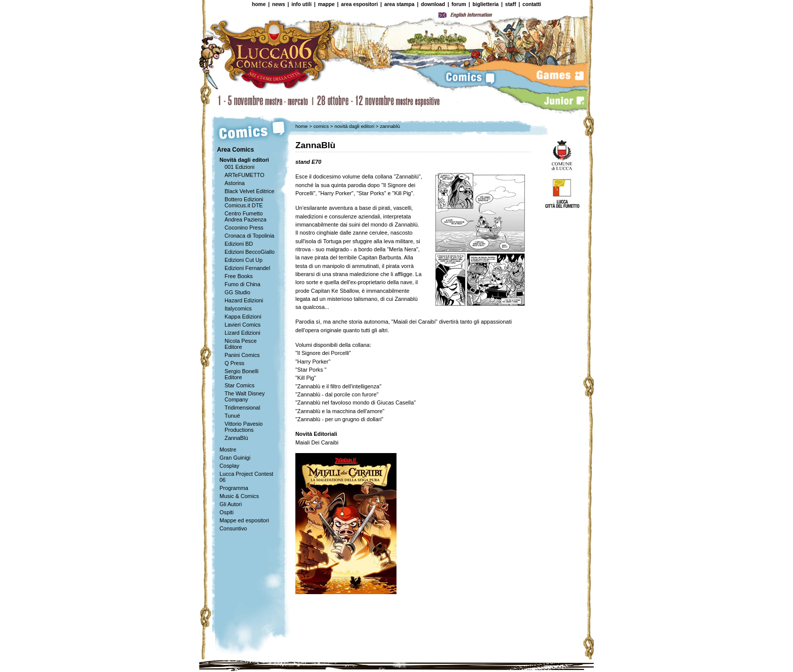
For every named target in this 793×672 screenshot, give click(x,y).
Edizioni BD (239, 244)
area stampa (400, 4)
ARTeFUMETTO (245, 175)
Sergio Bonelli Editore (241, 374)
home (259, 4)
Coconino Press (244, 228)
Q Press (234, 363)
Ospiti (227, 512)
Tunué (232, 416)
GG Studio (237, 292)
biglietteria (486, 4)
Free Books (239, 276)
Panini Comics (242, 355)
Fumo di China (243, 284)
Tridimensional (242, 408)
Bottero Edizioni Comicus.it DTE (244, 202)
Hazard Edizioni (244, 300)
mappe (326, 4)
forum (459, 4)
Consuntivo (233, 528)
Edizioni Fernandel (247, 268)
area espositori (359, 4)
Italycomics (238, 308)
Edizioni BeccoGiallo (250, 252)
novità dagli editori (355, 126)
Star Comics (239, 385)
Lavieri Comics (243, 325)
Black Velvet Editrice (250, 191)
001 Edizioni (239, 167)
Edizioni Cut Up (244, 260)
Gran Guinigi (235, 458)
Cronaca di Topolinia (249, 236)
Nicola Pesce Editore (240, 344)
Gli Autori (231, 504)
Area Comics (235, 150)
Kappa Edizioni (243, 317)
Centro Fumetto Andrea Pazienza (246, 216)
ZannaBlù (236, 438)
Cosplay (229, 466)
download (433, 4)
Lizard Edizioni (243, 333)
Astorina (235, 183)
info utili (301, 4)
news (279, 4)
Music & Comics (239, 496)
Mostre (228, 450)
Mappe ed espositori (244, 520)
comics (322, 126)
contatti (532, 4)
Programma (234, 488)
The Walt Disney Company (245, 396)
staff (511, 4)
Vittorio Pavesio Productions (244, 427)
